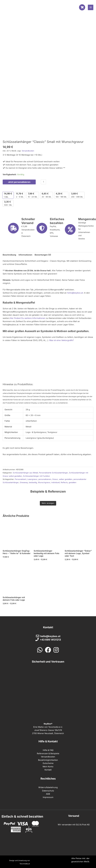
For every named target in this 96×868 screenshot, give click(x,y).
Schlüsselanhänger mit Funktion (36, 476)
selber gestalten (65, 479)
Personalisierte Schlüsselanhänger (53, 473)
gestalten (72, 483)
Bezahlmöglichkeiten (48, 759)
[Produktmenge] (43, 182)
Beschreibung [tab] (9, 255)
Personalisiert (20, 479)
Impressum (48, 796)
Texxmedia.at (25, 863)
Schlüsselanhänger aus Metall (25, 473)
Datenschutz (48, 790)
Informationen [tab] (25, 255)
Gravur (55, 479)
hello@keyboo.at (75, 293)
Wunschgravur (44, 483)
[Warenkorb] (82, 8)
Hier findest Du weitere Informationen (27, 319)
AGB (48, 793)
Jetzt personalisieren (19, 182)
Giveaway (24, 483)
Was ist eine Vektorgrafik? (61, 341)
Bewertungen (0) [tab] (42, 255)
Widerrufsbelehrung (48, 786)
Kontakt (48, 769)
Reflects (64, 483)
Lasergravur (32, 479)
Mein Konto (48, 766)
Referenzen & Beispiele (48, 753)
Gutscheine (48, 762)
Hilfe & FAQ (48, 750)
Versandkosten (28, 151)
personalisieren (45, 479)
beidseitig (33, 483)
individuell (55, 483)
